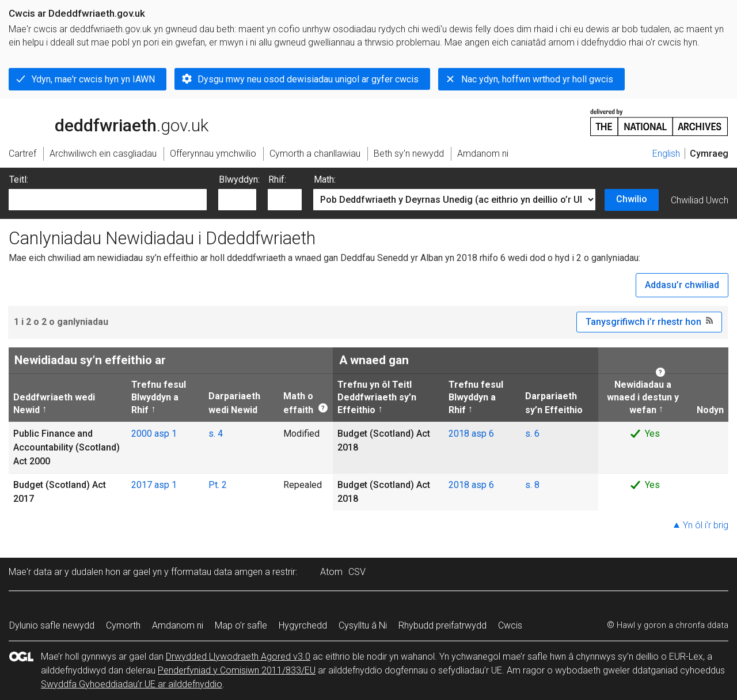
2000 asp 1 (154, 434)
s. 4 (216, 434)
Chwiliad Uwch (700, 200)
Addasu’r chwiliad (682, 285)
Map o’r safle (241, 625)
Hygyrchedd (303, 625)
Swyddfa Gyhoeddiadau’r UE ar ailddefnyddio (132, 684)
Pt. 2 (218, 485)
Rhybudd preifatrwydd (442, 625)
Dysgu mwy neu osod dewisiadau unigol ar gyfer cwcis (308, 79)
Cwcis (510, 625)
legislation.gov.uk (100, 122)
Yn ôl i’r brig (706, 525)
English (666, 154)
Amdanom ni (178, 625)
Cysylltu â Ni (363, 625)
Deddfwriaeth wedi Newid (54, 403)
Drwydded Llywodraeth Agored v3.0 (238, 657)
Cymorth (123, 625)
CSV (357, 572)
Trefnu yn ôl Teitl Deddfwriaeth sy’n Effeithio (377, 397)
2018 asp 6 (471, 434)
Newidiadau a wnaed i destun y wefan (641, 397)
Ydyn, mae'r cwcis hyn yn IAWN (93, 79)
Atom (331, 572)
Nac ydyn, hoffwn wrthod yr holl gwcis (537, 79)
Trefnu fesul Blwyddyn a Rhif (159, 397)
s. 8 (532, 485)
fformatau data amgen (217, 572)
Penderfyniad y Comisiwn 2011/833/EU (237, 670)
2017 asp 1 (154, 485)
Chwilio (632, 199)
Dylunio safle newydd (52, 625)
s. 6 (532, 434)
